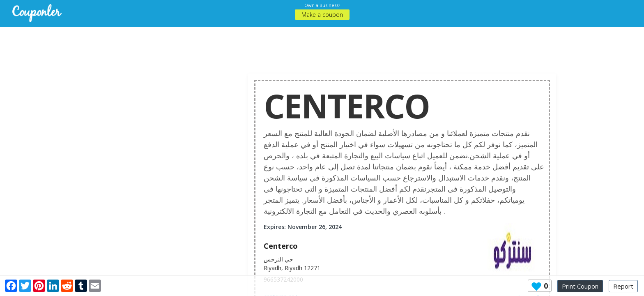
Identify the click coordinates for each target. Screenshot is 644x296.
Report (623, 286)
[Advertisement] (322, 45)
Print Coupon (580, 286)
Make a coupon (322, 15)
